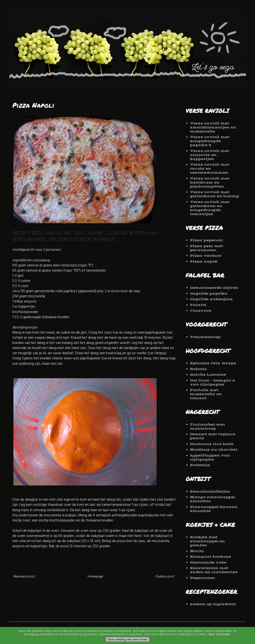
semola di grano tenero (44, 271)
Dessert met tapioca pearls (213, 436)
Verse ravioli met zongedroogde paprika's (210, 141)
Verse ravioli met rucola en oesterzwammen (210, 169)
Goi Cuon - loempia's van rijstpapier (212, 382)
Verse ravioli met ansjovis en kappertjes (210, 155)
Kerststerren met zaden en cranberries (214, 570)
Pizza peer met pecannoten (206, 248)
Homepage (95, 577)
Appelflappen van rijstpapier (210, 457)
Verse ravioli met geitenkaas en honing (214, 194)
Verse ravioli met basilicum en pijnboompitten (210, 182)
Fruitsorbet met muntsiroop (207, 426)
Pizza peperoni (206, 240)
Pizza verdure (206, 256)
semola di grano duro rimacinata (52, 266)
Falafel (198, 305)
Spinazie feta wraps (213, 363)
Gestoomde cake (208, 562)
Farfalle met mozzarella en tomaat (206, 394)
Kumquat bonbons (211, 557)
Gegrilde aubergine (211, 299)
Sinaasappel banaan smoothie (214, 509)
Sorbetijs (200, 465)
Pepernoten (202, 578)
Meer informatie (219, 640)
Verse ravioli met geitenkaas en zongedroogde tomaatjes (210, 208)
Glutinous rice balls (212, 444)
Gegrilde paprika (209, 293)
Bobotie (198, 369)
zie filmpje (157, 354)
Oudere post (165, 577)
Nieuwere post (24, 577)
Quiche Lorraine (208, 375)
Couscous (201, 310)
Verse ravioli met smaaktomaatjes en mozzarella (213, 127)
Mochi (197, 551)
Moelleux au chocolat (214, 450)
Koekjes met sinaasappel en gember (207, 541)
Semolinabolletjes (210, 491)
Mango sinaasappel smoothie (212, 499)
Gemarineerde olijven (214, 288)
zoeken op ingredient (213, 604)
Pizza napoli (204, 261)
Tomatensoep (205, 337)
